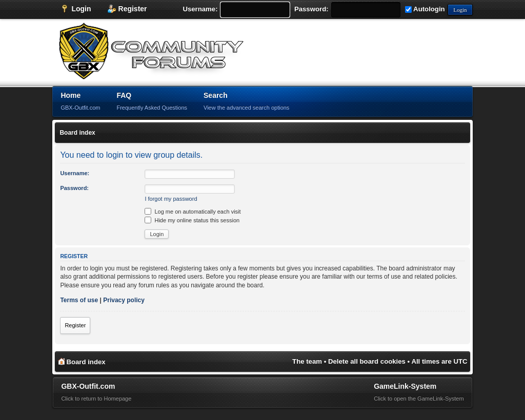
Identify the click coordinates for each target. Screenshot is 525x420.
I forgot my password (171, 199)
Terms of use (79, 300)
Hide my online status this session (192, 220)
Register (75, 325)
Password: (311, 9)
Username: (200, 9)
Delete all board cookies (367, 361)
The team (307, 361)
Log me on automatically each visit (193, 212)
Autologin (425, 9)
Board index (77, 133)
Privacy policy (124, 300)
